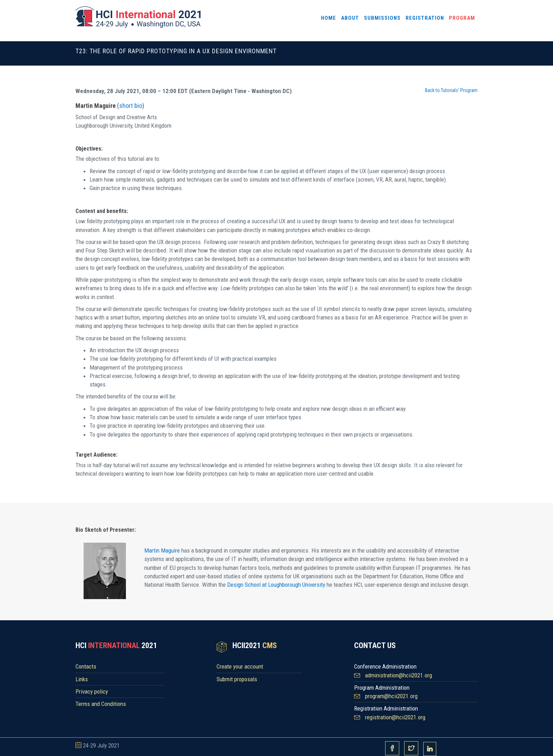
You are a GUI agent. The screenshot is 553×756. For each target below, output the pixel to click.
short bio (131, 106)
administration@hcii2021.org (399, 675)
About (350, 18)
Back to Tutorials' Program (451, 90)
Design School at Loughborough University (276, 585)
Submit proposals (237, 679)
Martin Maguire (162, 550)
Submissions (382, 18)
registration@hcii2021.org (395, 717)
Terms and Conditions (101, 704)
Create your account (240, 666)
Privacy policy (92, 691)
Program (462, 18)
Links (82, 679)
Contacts (86, 666)
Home (329, 18)
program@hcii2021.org (391, 696)
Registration (425, 18)
